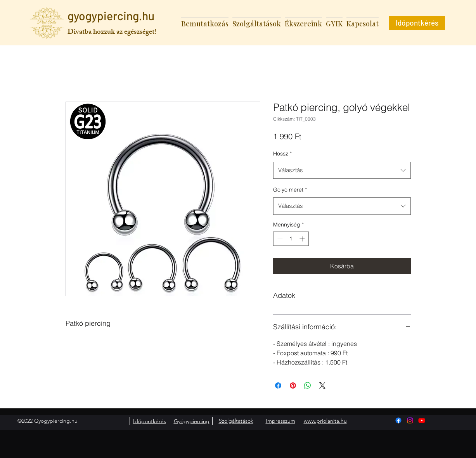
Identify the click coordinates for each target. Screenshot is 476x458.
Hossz (282, 154)
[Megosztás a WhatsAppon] (308, 385)
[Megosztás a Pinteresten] (293, 385)
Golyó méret (290, 190)
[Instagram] (410, 420)
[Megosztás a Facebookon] (278, 385)
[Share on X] (322, 385)
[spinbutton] (291, 239)
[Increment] (303, 239)
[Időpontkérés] (417, 23)
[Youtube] (422, 420)
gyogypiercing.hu (111, 16)
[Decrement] (279, 239)
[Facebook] (398, 420)
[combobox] (342, 170)
